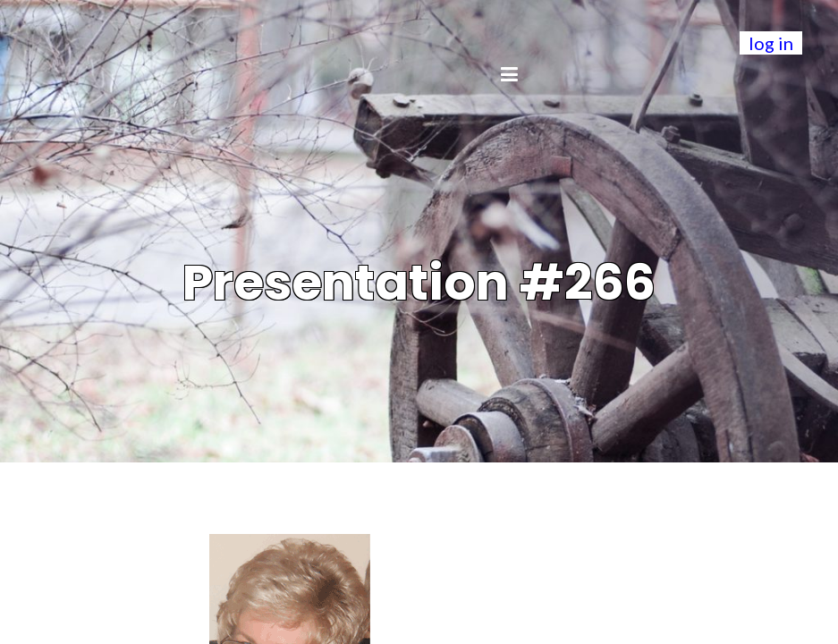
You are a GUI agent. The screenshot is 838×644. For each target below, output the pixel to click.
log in (771, 43)
